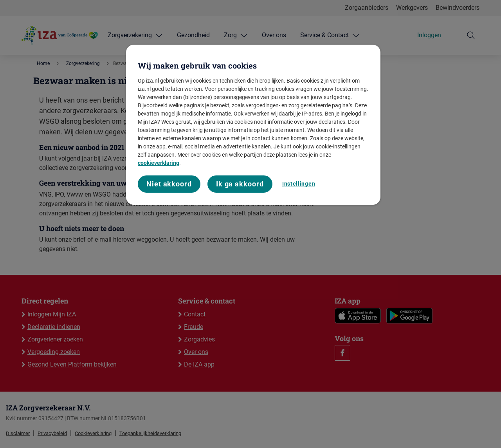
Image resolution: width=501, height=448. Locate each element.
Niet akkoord (169, 184)
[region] (253, 125)
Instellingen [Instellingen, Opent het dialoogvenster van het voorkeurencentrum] (299, 184)
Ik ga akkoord (240, 184)
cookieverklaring (159, 163)
